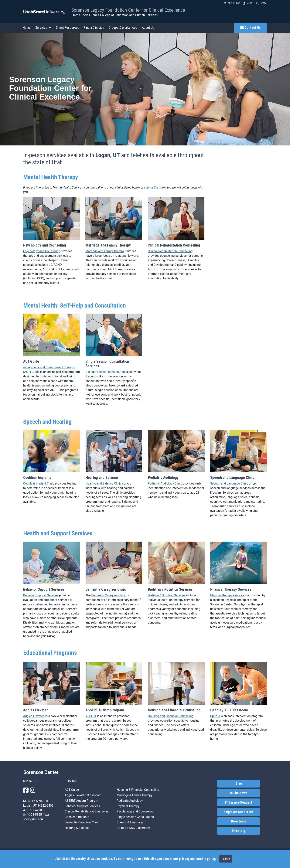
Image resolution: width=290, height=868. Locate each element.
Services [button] (43, 27)
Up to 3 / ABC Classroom (133, 828)
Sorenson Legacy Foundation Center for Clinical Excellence (128, 10)
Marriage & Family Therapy (135, 795)
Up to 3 (215, 716)
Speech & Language (130, 822)
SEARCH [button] (262, 3)
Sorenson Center (41, 772)
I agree (226, 859)
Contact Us (250, 28)
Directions (239, 821)
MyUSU (248, 3)
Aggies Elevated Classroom (83, 795)
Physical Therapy (128, 806)
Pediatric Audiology (130, 801)
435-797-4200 (33, 810)
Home (27, 27)
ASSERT (91, 716)
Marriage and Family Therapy (105, 251)
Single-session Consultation (135, 817)
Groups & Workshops (123, 27)
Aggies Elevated (34, 716)
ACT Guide (72, 790)
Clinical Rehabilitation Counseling (170, 251)
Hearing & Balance (77, 828)
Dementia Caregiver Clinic (109, 595)
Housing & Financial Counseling (138, 790)
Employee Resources (239, 812)
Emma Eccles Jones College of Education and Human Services (115, 15)
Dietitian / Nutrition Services (167, 595)
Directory (239, 831)
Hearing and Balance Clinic (104, 483)
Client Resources (68, 27)
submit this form (155, 187)
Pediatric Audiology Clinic (165, 483)
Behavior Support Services (41, 595)
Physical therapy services (227, 595)
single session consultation (107, 372)
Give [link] (239, 784)
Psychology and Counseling (42, 251)
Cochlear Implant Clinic (39, 483)
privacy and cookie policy (197, 859)
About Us (148, 27)
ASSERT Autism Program (82, 801)
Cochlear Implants (77, 817)
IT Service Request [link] (239, 802)
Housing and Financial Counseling (171, 716)
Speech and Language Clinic (229, 483)
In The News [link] (239, 793)
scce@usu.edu (33, 819)
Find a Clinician (94, 27)
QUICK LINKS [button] (232, 3)
